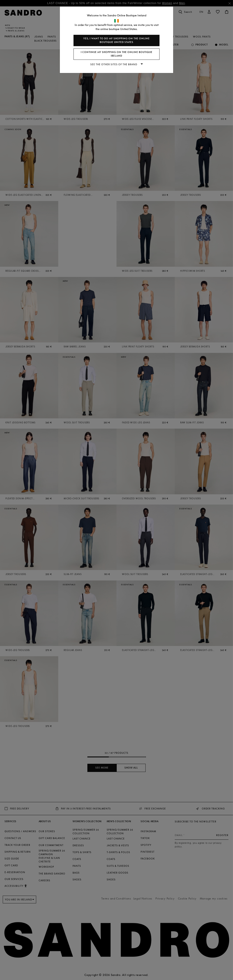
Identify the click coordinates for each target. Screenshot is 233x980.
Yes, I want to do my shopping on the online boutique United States (116, 40)
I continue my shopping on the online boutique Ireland (117, 54)
